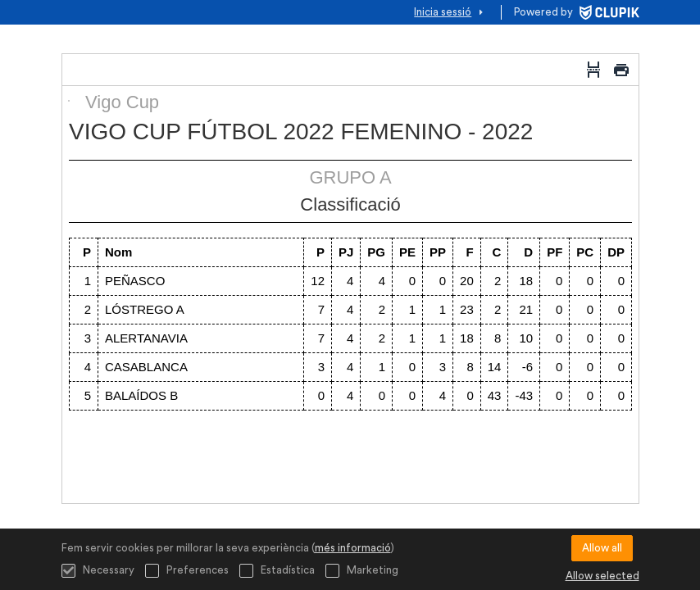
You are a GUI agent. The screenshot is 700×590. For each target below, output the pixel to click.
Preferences (187, 571)
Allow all (602, 548)
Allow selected (602, 576)
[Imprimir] (621, 70)
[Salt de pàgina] (593, 70)
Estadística (277, 571)
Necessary (98, 571)
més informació (353, 548)
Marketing (362, 571)
